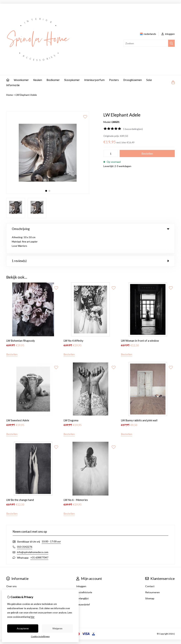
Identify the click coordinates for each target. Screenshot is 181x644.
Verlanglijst (82, 579)
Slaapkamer (72, 80)
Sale (149, 80)
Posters (114, 80)
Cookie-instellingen (40, 636)
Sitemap (150, 579)
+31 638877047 (39, 538)
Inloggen (81, 567)
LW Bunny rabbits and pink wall (139, 401)
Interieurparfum (94, 80)
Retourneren (152, 573)
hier (33, 617)
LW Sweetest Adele (18, 401)
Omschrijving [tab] (90, 229)
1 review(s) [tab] (90, 242)
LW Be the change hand (20, 481)
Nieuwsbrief (83, 585)
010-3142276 (25, 528)
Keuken (38, 80)
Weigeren (57, 628)
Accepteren (23, 628)
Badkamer (53, 80)
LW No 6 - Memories (76, 481)
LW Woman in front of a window (140, 321)
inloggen (168, 34)
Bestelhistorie (84, 573)
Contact (150, 567)
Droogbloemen (133, 80)
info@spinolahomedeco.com (33, 533)
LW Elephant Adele (26, 95)
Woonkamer (21, 80)
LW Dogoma (71, 401)
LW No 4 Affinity (73, 321)
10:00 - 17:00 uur (51, 522)
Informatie (13, 85)
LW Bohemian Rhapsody (21, 321)
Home (10, 95)
